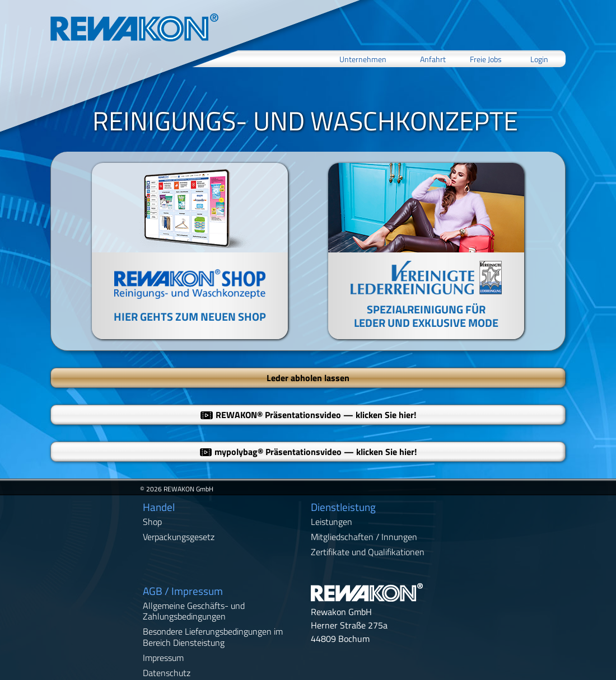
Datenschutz (167, 673)
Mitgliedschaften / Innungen (364, 537)
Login (539, 58)
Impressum (163, 658)
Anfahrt (433, 58)
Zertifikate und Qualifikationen (368, 552)
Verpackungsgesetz (179, 537)
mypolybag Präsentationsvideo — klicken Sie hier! (308, 452)
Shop (152, 522)
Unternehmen (363, 58)
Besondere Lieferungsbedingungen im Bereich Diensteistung (213, 637)
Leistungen (332, 522)
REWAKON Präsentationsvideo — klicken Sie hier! (308, 415)
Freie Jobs (486, 58)
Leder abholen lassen (308, 378)
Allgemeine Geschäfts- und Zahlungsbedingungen (194, 611)
